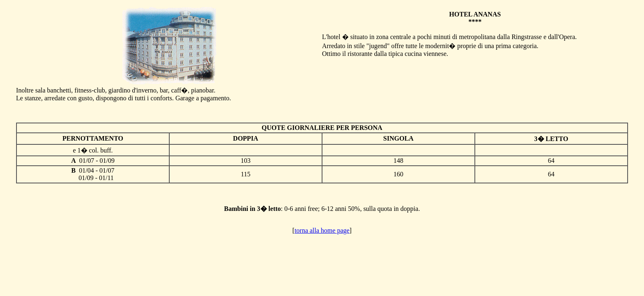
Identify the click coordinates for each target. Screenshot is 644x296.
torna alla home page (322, 230)
